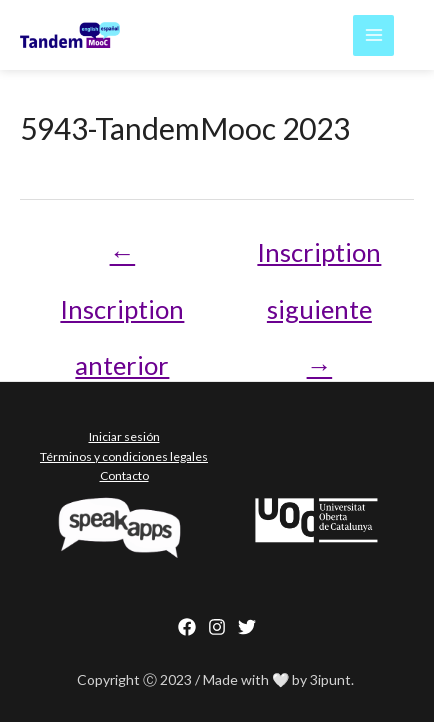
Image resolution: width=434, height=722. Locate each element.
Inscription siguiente (319, 260)
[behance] (247, 627)
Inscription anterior (122, 260)
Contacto (124, 475)
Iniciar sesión (124, 436)
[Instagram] (217, 627)
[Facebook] (187, 627)
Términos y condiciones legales (124, 456)
